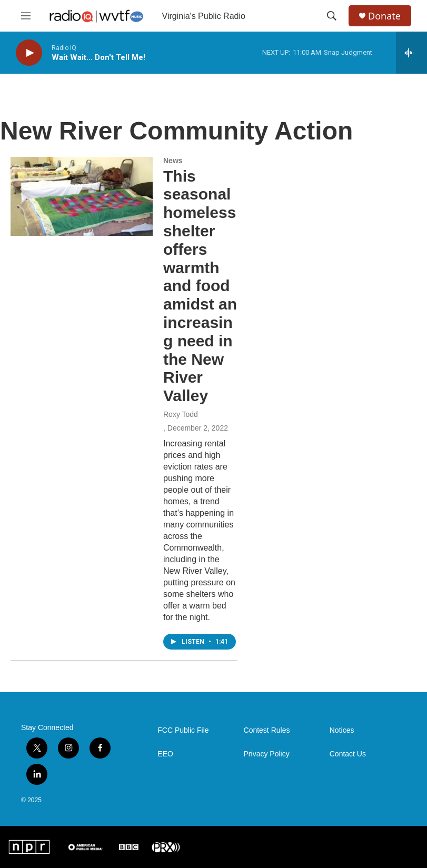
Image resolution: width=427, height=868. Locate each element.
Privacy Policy (267, 754)
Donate (384, 16)
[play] (29, 53)
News (173, 161)
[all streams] (411, 53)
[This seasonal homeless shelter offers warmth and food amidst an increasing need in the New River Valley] (82, 196)
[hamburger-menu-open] (26, 16)
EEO (165, 754)
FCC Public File (183, 730)
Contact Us (348, 754)
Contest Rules (267, 730)
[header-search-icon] (332, 16)
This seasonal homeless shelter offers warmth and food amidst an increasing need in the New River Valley (200, 286)
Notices (342, 730)
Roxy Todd (181, 414)
